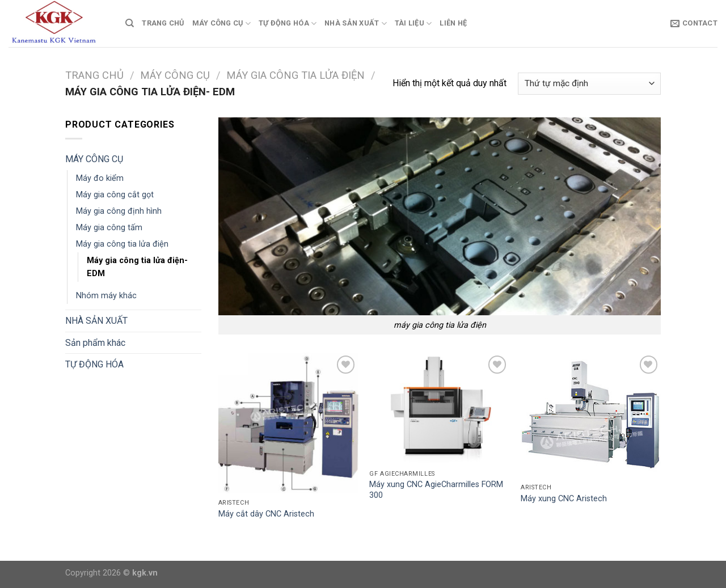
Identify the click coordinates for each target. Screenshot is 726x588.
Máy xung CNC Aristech (564, 499)
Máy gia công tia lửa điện (296, 75)
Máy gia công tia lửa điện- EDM (137, 267)
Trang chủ (94, 75)
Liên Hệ (453, 23)
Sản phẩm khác (95, 343)
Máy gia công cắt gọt (115, 195)
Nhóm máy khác (106, 296)
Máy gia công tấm (109, 228)
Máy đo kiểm (100, 178)
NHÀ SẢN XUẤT (356, 24)
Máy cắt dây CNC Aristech (266, 514)
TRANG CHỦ (163, 23)
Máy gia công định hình (119, 211)
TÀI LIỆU (413, 24)
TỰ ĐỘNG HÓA (288, 24)
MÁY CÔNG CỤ (221, 24)
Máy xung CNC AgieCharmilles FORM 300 (436, 490)
